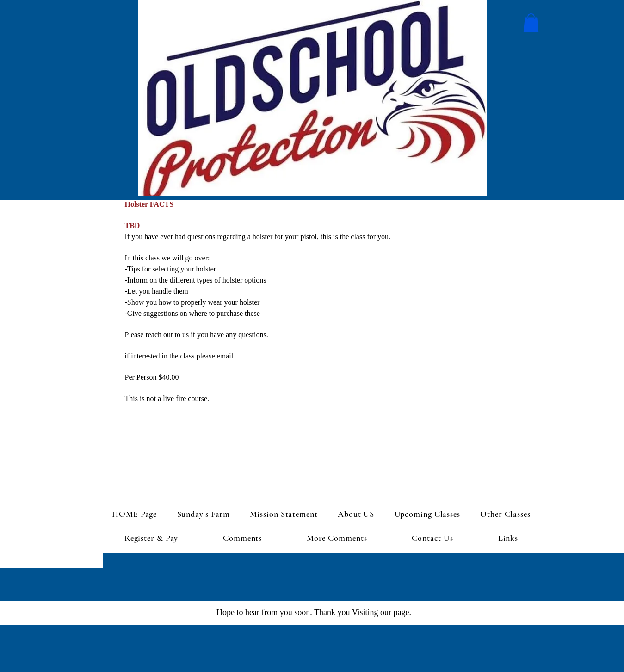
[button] (531, 23)
